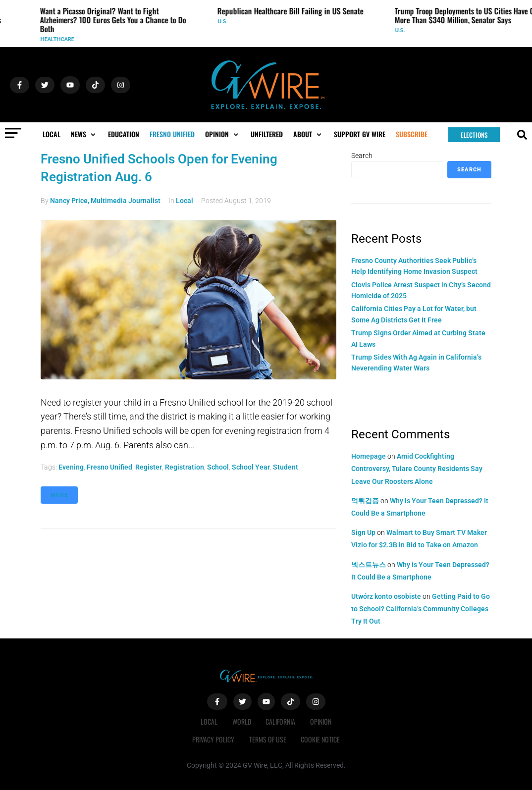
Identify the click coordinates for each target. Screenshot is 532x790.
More (59, 495)
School (218, 467)
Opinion (321, 721)
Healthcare (61, 39)
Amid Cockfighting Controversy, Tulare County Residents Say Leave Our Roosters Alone (417, 469)
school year (251, 467)
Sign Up (363, 532)
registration (185, 467)
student (286, 467)
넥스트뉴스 (369, 565)
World (242, 721)
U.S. (226, 22)
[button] (84, 134)
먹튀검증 (365, 501)
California (281, 721)
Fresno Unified (109, 467)
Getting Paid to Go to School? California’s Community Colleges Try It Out (421, 609)
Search (362, 156)
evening (71, 467)
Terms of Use (268, 739)
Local (185, 201)
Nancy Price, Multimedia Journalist (105, 201)
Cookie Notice (321, 739)
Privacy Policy (213, 739)
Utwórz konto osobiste (386, 596)
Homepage (369, 456)
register (149, 467)
